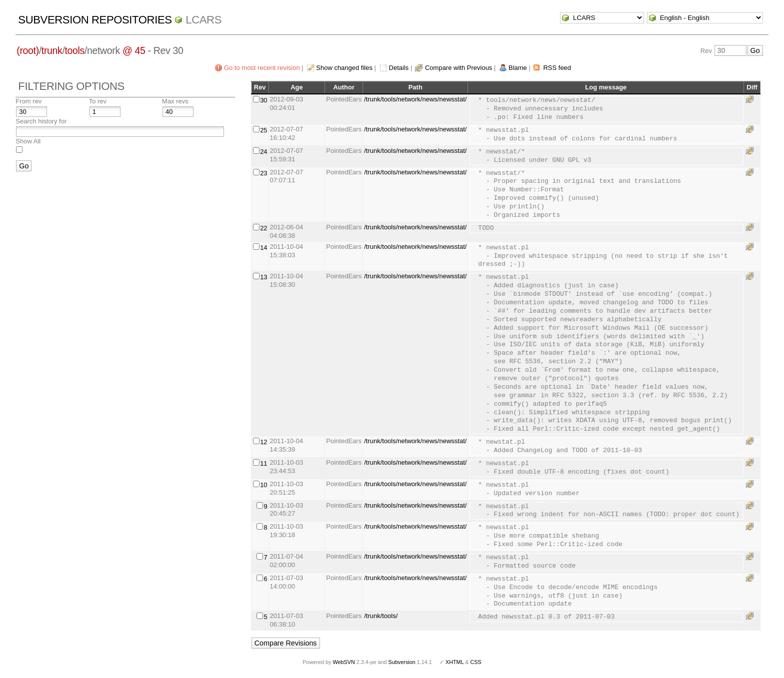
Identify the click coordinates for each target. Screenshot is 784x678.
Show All (28, 141)
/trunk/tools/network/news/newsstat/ (415, 99)
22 (263, 228)
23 (263, 173)
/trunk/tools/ (381, 616)
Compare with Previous (458, 68)
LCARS (203, 20)
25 (263, 130)
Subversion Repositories (95, 20)
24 (263, 152)
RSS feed (557, 68)
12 (263, 442)
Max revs (175, 101)
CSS (476, 662)
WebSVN (343, 662)
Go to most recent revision (262, 68)
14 (263, 248)
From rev (28, 101)
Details (399, 68)
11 (263, 463)
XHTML (454, 662)
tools (75, 50)
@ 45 (134, 50)
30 (263, 100)
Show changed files (344, 68)
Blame (518, 68)
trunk (52, 50)
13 (263, 277)
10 (263, 485)
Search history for (41, 121)
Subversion (402, 662)
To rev (98, 101)
